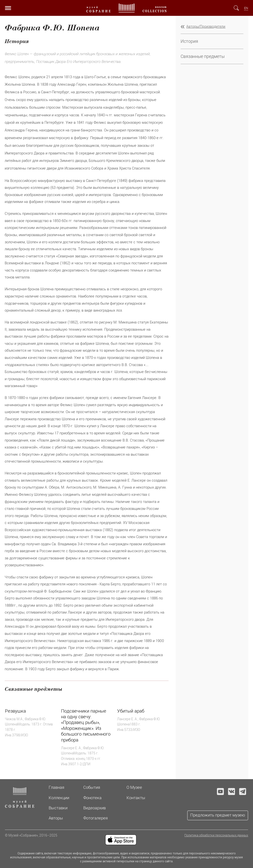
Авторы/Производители (206, 26)
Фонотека (92, 798)
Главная (56, 787)
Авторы (56, 818)
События (92, 787)
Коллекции (59, 798)
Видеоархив (95, 808)
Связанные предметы (203, 56)
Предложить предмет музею (218, 815)
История (189, 41)
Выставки (58, 808)
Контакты (136, 798)
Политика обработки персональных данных (216, 835)
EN (246, 8)
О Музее (134, 787)
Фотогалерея (95, 818)
